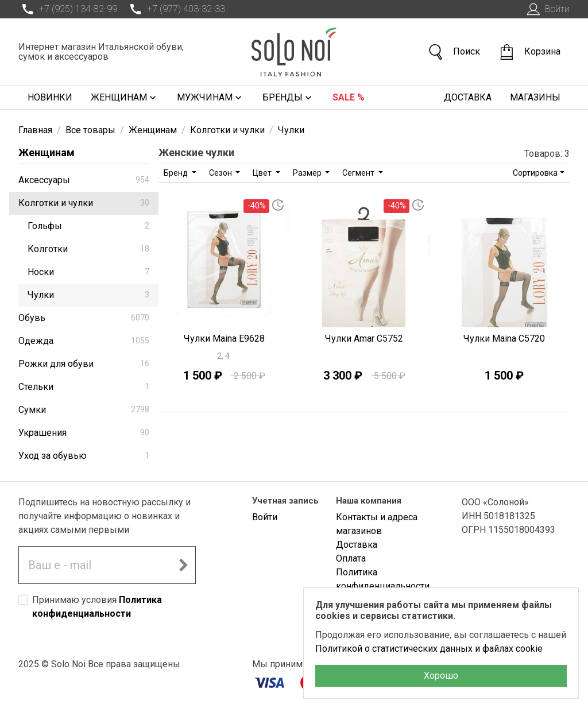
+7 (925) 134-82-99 (68, 9)
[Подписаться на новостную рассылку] (183, 565)
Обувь (84, 318)
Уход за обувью (84, 456)
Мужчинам (210, 98)
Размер (308, 173)
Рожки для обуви (84, 364)
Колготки (88, 249)
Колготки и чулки (84, 203)
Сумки (84, 410)
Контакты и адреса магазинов (377, 524)
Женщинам (125, 98)
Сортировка (535, 173)
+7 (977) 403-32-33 (176, 9)
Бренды (288, 98)
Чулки (88, 295)
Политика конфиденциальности (383, 579)
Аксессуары (84, 180)
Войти (547, 9)
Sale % (349, 97)
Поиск (454, 52)
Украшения (84, 433)
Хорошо (441, 676)
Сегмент (359, 173)
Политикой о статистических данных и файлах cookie (429, 649)
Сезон (221, 173)
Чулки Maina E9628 (224, 338)
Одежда (84, 341)
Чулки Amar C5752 (364, 338)
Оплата (351, 558)
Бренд (177, 173)
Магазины (535, 97)
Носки (88, 272)
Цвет (263, 173)
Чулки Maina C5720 (504, 338)
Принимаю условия (97, 607)
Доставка (468, 97)
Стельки (84, 387)
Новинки (50, 97)
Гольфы (88, 226)
